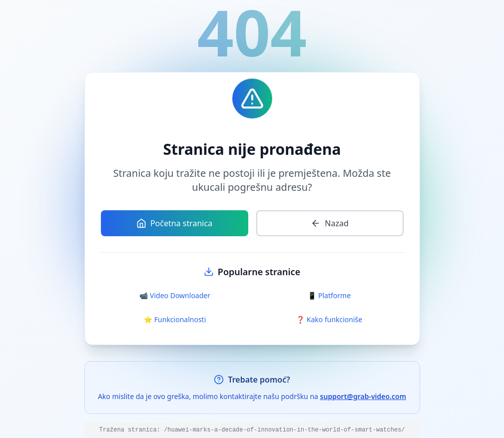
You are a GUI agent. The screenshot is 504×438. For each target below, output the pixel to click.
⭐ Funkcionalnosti (175, 319)
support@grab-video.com (363, 396)
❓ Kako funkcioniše (329, 319)
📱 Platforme (329, 295)
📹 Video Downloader (175, 295)
